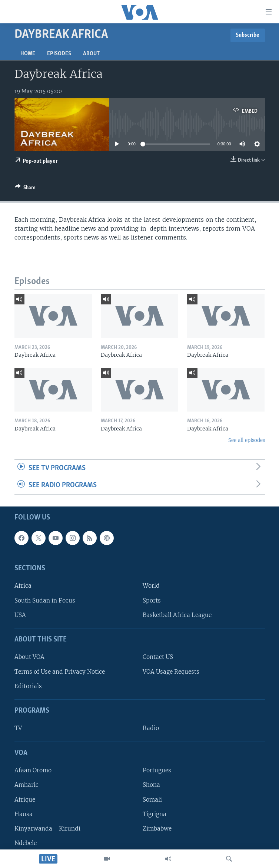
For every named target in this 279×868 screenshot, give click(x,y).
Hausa (24, 814)
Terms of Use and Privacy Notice (60, 672)
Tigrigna (155, 814)
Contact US (158, 657)
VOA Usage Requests (171, 672)
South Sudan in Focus (45, 600)
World (151, 586)
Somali (152, 799)
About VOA (29, 657)
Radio (151, 728)
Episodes (59, 54)
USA (20, 615)
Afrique (25, 799)
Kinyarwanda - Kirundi (47, 829)
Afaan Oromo (33, 770)
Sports (152, 600)
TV (18, 728)
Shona (151, 785)
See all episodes (247, 440)
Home (28, 54)
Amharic (26, 785)
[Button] (25, 189)
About (91, 54)
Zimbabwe (157, 829)
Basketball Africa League (177, 615)
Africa (23, 586)
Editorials (28, 686)
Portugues (157, 770)
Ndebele (26, 843)
